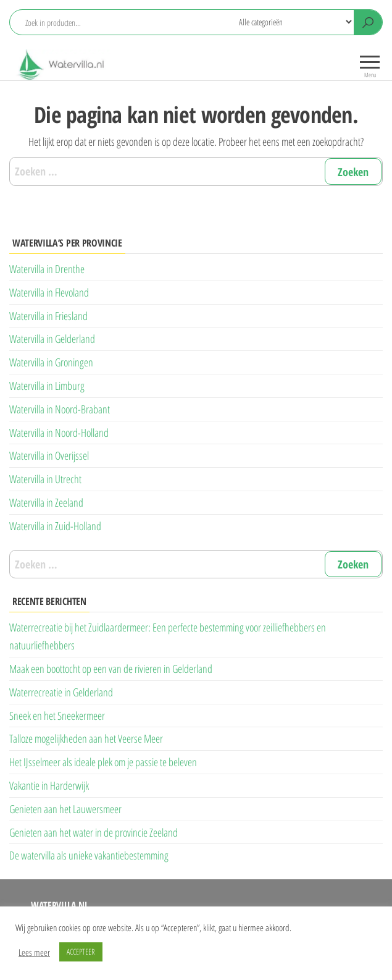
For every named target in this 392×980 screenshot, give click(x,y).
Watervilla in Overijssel (49, 455)
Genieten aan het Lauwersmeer (65, 809)
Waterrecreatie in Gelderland (61, 692)
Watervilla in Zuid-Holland (55, 526)
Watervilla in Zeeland (46, 502)
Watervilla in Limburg (47, 386)
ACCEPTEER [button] (81, 952)
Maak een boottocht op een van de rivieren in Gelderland (111, 669)
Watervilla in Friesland (48, 316)
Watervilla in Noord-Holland (59, 433)
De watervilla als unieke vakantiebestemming (89, 855)
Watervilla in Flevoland (49, 292)
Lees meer (34, 952)
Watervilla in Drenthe (47, 269)
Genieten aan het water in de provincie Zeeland (94, 832)
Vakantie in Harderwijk (49, 785)
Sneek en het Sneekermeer (57, 716)
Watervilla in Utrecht (45, 479)
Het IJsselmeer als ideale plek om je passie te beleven (103, 762)
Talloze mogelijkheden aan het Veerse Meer (86, 738)
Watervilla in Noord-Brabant (60, 409)
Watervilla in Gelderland (52, 339)
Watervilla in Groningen (51, 362)
